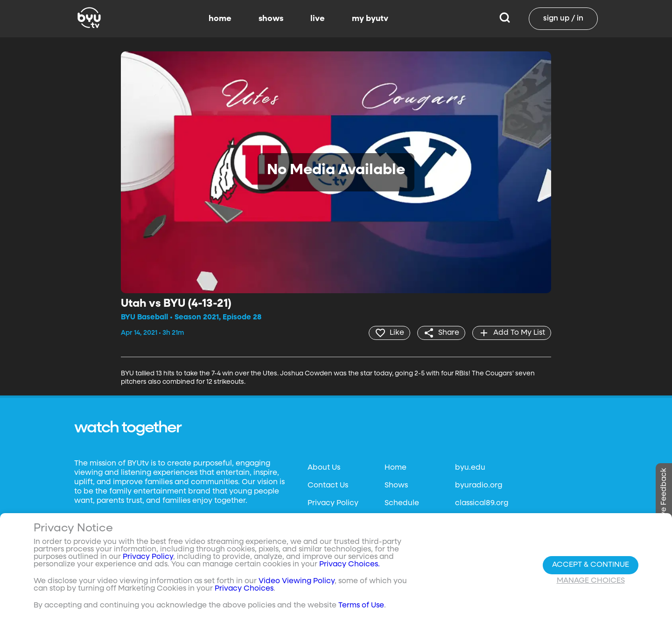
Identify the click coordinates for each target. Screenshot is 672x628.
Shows (396, 486)
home (220, 19)
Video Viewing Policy (297, 581)
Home (395, 468)
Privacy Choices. (350, 564)
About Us (324, 468)
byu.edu (470, 468)
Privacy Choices (244, 589)
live (318, 19)
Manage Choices (591, 581)
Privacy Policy (333, 503)
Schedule (402, 503)
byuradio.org (479, 486)
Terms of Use (361, 606)
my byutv (370, 19)
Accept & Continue (591, 565)
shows (271, 19)
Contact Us (328, 486)
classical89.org (482, 503)
